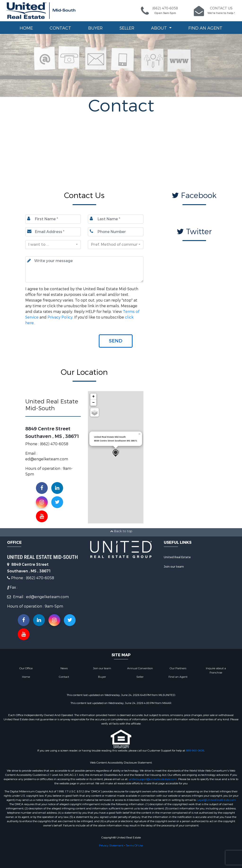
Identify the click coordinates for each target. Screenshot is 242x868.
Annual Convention (140, 668)
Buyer (95, 28)
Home (26, 28)
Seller (127, 28)
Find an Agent (205, 28)
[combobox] (53, 245)
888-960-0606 (195, 751)
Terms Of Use (134, 846)
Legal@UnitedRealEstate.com (216, 800)
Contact (60, 28)
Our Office (26, 668)
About (160, 28)
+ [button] (93, 397)
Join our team (174, 567)
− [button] (93, 403)
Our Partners (178, 668)
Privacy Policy (60, 317)
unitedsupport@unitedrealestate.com (153, 779)
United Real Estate (177, 557)
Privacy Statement (111, 846)
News (64, 668)
